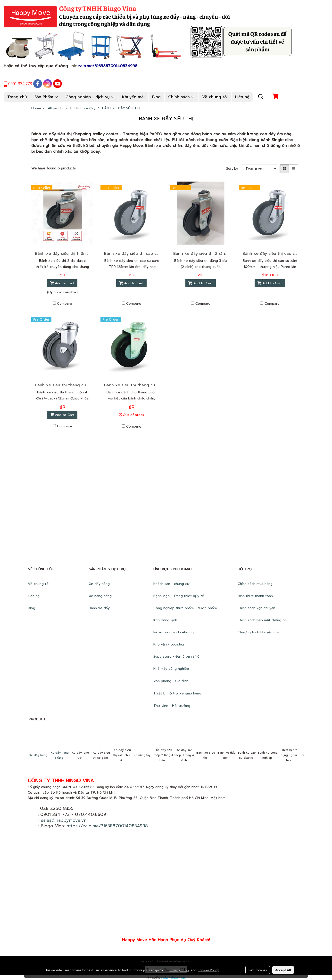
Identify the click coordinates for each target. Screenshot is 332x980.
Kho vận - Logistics (169, 644)
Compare (65, 304)
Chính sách (181, 97)
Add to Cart (62, 283)
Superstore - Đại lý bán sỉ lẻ (176, 657)
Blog (156, 97)
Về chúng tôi (215, 97)
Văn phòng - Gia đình (171, 681)
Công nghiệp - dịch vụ (90, 97)
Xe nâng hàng (100, 596)
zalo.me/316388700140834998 (108, 66)
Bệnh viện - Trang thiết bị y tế (179, 596)
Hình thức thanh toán (255, 596)
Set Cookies (258, 970)
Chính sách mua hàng (256, 584)
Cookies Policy (208, 970)
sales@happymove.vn (64, 820)
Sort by (234, 169)
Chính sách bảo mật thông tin (262, 620)
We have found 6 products (54, 168)
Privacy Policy (179, 970)
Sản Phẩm (46, 97)
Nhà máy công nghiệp (171, 669)
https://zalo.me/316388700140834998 (107, 826)
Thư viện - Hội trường (172, 706)
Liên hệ (242, 97)
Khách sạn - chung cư (172, 584)
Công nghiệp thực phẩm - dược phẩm (186, 608)
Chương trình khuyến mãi (259, 632)
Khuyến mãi (133, 97)
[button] (261, 97)
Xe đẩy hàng (99, 584)
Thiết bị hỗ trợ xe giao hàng (177, 693)
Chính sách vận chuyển (257, 608)
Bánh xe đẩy (100, 608)
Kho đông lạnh (166, 620)
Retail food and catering (174, 632)
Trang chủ (17, 97)
